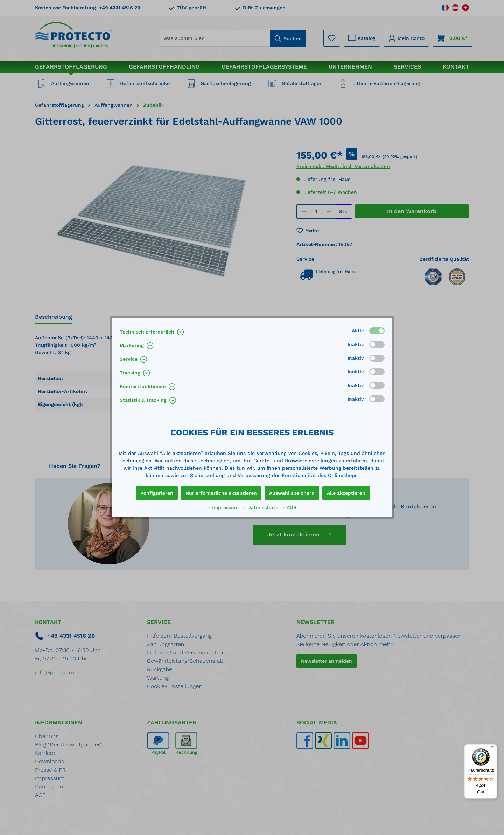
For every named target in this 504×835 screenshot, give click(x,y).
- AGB (289, 507)
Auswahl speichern (292, 493)
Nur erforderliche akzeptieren (221, 493)
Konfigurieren (157, 493)
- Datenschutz (261, 507)
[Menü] (493, 749)
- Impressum (224, 507)
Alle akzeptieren (346, 493)
